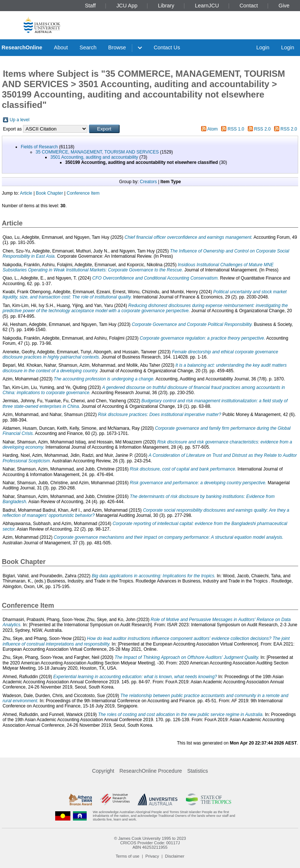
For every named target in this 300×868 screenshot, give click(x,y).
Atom (213, 129)
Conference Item (83, 193)
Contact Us (167, 47)
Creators (149, 182)
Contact (249, 6)
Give (284, 6)
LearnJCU (207, 6)
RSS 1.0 (236, 129)
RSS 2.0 (262, 129)
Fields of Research (39, 147)
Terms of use (127, 856)
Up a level (19, 120)
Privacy (152, 856)
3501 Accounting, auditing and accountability (94, 157)
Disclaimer (175, 856)
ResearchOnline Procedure (151, 771)
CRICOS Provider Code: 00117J (150, 843)
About (61, 47)
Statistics (197, 771)
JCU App (127, 6)
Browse (117, 47)
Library (166, 6)
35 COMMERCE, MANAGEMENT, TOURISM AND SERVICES (97, 152)
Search (88, 47)
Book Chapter (49, 193)
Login (263, 47)
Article (26, 193)
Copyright (103, 771)
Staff (90, 6)
